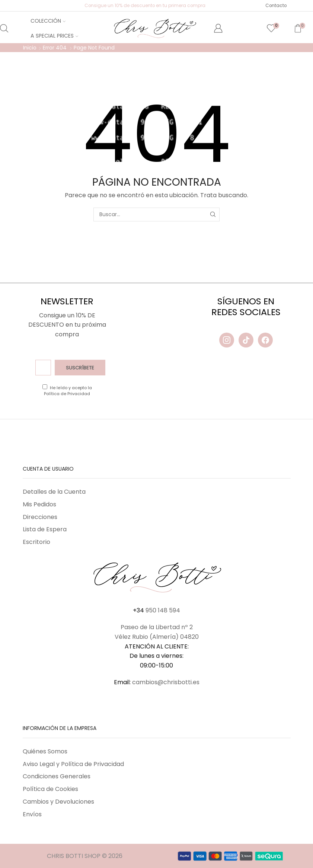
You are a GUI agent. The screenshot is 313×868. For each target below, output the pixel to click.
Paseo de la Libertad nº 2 (157, 627)
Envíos (32, 814)
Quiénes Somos (45, 751)
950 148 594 (163, 610)
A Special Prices (54, 36)
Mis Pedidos (39, 504)
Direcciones (40, 517)
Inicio (30, 48)
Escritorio (36, 542)
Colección (48, 21)
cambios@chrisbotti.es (166, 682)
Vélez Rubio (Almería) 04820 (157, 637)
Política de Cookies (50, 789)
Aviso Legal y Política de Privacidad (73, 764)
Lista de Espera (45, 529)
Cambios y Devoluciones (58, 802)
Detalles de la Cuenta (54, 492)
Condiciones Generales (57, 776)
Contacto (276, 6)
